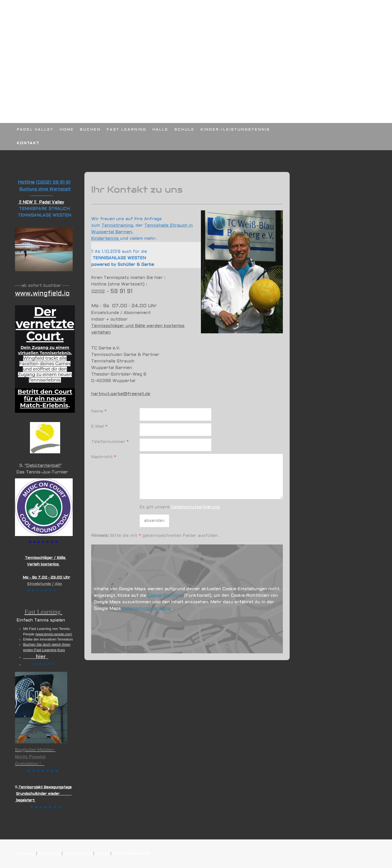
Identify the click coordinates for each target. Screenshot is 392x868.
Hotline (26, 182)
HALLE (160, 130)
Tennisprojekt (31, 787)
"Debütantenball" (43, 466)
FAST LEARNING (126, 130)
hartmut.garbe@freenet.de (121, 394)
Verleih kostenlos (43, 564)
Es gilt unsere (180, 507)
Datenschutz (49, 854)
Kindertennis (106, 238)
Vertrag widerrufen (133, 854)
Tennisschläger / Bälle (46, 558)
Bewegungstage (58, 787)
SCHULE (184, 130)
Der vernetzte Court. (45, 324)
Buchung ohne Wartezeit (45, 189)
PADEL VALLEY (35, 130)
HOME (67, 130)
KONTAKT (28, 143)
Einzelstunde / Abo (44, 584)
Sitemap (102, 854)
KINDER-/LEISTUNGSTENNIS (235, 130)
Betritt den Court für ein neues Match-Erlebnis (45, 398)
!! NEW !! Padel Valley (41, 202)
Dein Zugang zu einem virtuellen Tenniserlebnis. (45, 350)
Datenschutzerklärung (195, 507)
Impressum (26, 854)
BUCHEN (90, 130)
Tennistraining (117, 225)
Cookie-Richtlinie (165, 595)
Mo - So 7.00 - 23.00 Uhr (46, 578)
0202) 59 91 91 (54, 182)
